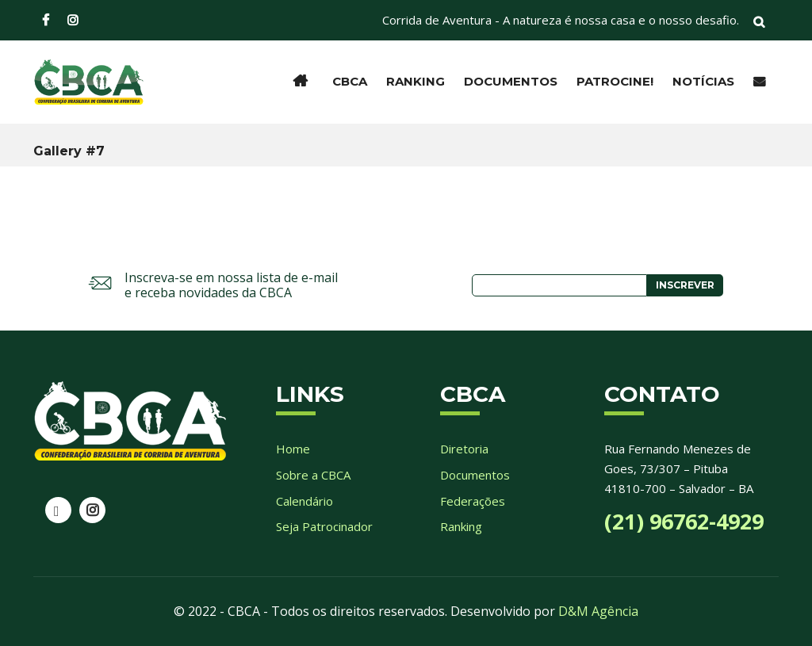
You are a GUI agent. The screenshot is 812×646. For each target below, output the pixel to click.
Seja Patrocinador (324, 526)
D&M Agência (598, 611)
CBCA (350, 81)
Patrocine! (615, 81)
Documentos (511, 81)
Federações (473, 501)
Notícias (703, 81)
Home (293, 449)
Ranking (416, 81)
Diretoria (464, 449)
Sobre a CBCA (313, 475)
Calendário (304, 501)
